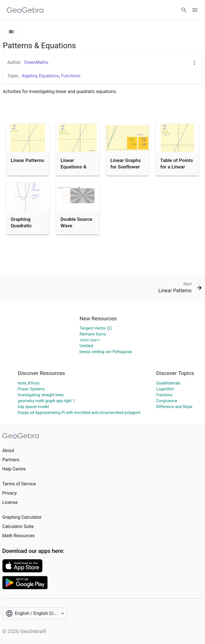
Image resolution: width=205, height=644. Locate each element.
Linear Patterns (27, 160)
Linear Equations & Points (74, 167)
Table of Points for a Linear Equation (177, 167)
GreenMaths (36, 62)
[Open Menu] (195, 10)
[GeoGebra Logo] (25, 10)
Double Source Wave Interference (76, 225)
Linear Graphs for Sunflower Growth (126, 167)
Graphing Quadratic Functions (21, 225)
